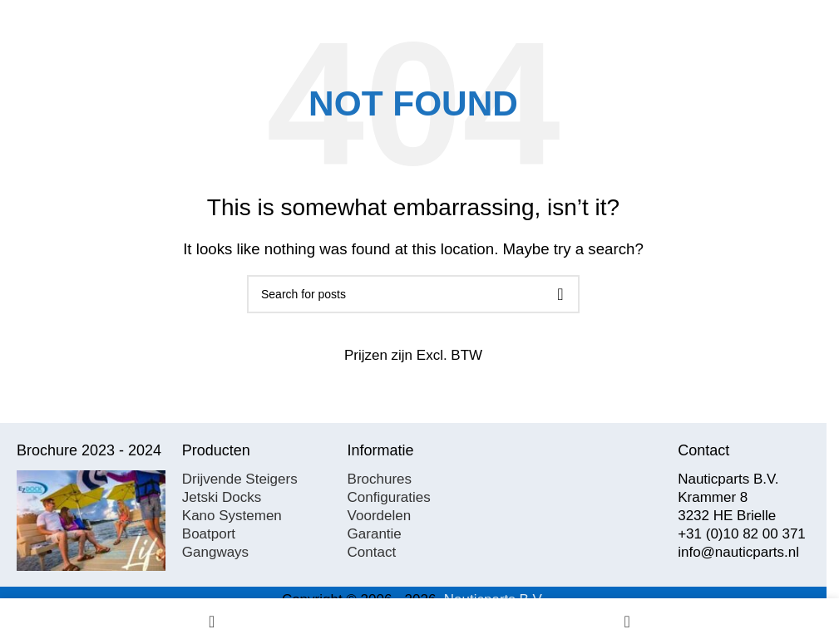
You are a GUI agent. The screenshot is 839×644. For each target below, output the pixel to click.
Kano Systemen (232, 516)
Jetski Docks (222, 497)
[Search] (413, 294)
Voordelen (380, 516)
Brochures (380, 479)
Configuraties (389, 497)
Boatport (209, 534)
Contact (372, 552)
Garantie (375, 534)
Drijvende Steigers (240, 479)
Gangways (215, 552)
